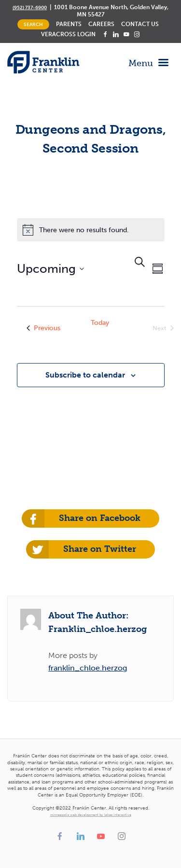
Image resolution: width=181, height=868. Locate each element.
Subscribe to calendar (85, 375)
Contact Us (140, 24)
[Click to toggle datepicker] (50, 269)
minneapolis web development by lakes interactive (91, 815)
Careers (101, 24)
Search (33, 24)
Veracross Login (68, 34)
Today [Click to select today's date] (100, 323)
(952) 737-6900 (30, 7)
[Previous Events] (43, 328)
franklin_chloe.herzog (88, 668)
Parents (69, 24)
